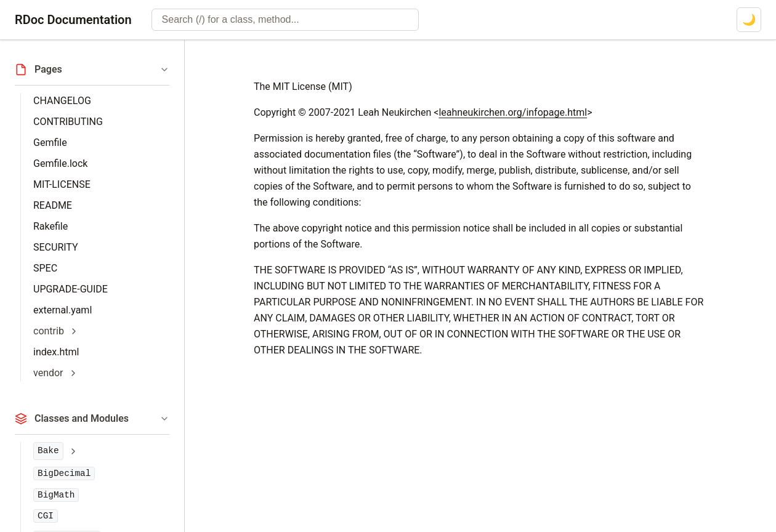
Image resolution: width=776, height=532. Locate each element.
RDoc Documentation (73, 20)
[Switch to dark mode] (749, 20)
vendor (48, 373)
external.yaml (63, 310)
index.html (56, 352)
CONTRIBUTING (68, 122)
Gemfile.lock (60, 163)
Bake (48, 451)
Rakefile (51, 226)
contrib (49, 331)
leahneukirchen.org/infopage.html (513, 112)
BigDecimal (64, 474)
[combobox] (285, 20)
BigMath (56, 495)
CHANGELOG (62, 101)
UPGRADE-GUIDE (71, 289)
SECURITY (56, 247)
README (53, 205)
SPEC (45, 268)
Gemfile (50, 143)
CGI (46, 516)
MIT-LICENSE (62, 184)
